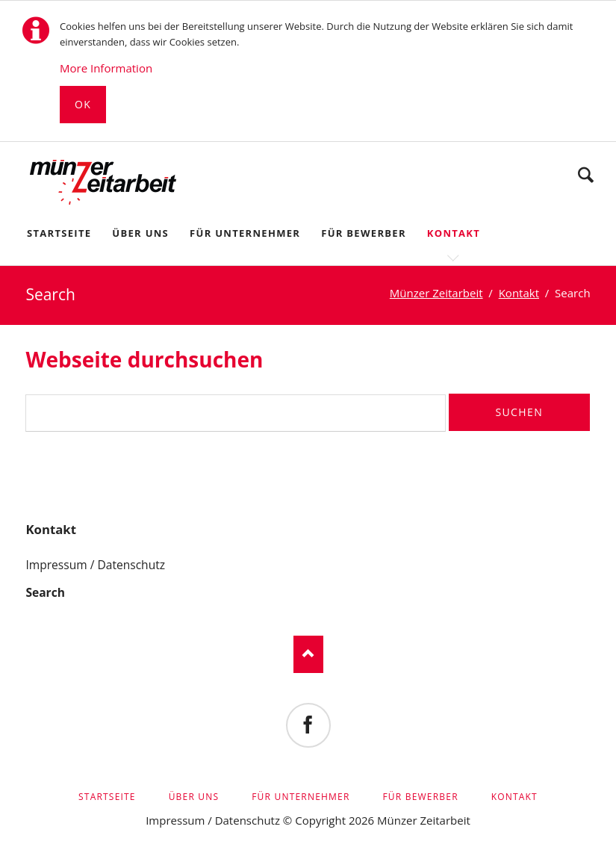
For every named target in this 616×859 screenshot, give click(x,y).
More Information (106, 68)
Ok (83, 104)
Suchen (586, 175)
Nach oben (308, 654)
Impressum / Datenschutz (95, 565)
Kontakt (51, 529)
